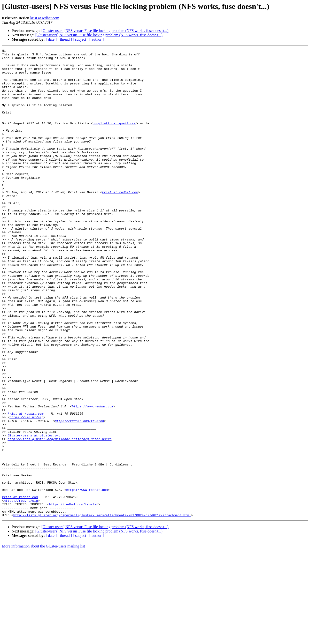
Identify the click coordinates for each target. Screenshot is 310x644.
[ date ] (51, 39)
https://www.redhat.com (93, 478)
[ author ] (97, 39)
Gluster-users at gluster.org (34, 513)
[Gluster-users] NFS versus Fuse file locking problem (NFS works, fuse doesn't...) (105, 31)
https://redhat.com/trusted (79, 495)
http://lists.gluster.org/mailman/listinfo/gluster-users (59, 517)
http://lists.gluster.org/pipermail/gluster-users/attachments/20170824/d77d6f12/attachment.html (102, 609)
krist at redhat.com (45, 18)
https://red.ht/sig (26, 491)
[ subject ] (81, 39)
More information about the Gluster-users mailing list (43, 640)
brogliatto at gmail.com (114, 138)
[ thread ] (65, 39)
